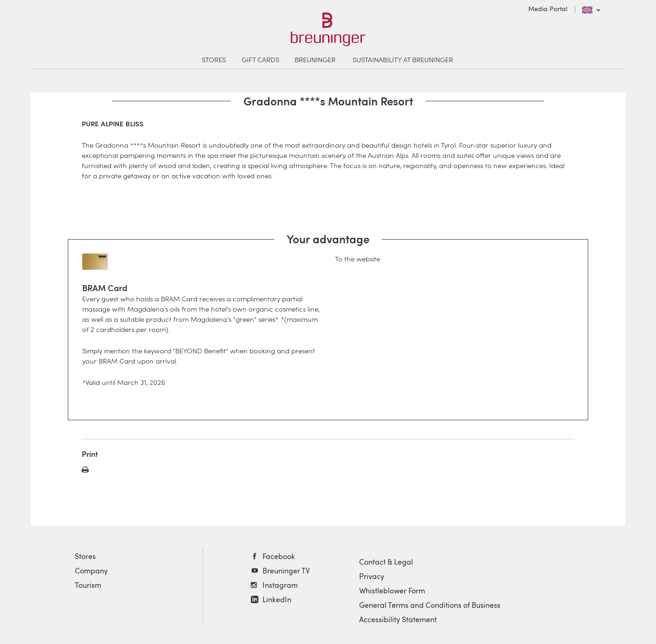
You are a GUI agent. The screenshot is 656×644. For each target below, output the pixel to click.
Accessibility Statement (398, 619)
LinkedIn (277, 599)
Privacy (372, 576)
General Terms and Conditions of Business (430, 605)
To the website (358, 259)
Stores (85, 556)
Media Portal (548, 9)
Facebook (279, 556)
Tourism (88, 585)
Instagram (280, 585)
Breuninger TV (286, 571)
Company (91, 571)
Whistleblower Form (392, 591)
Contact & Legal (386, 562)
